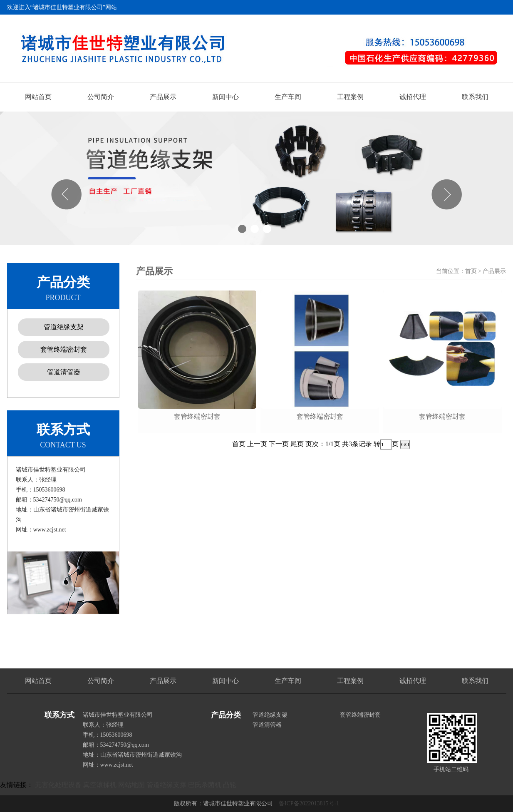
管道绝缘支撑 (166, 785)
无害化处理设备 (58, 785)
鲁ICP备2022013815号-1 (309, 803)
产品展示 (163, 97)
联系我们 (475, 97)
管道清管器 (64, 372)
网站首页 (38, 97)
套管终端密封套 (64, 349)
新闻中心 (226, 97)
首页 (471, 271)
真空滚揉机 (100, 785)
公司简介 (101, 97)
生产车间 (288, 97)
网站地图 (131, 785)
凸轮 (230, 785)
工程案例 (350, 97)
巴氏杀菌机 (205, 785)
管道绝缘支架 (64, 327)
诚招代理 (413, 97)
